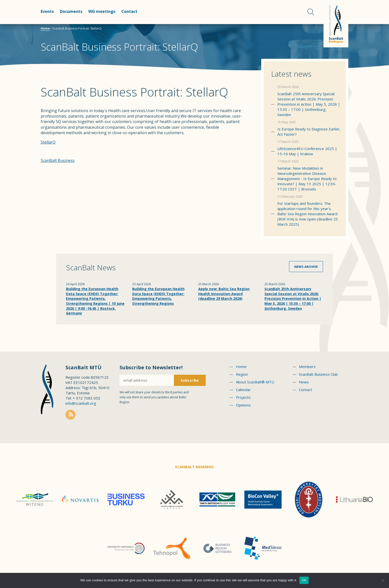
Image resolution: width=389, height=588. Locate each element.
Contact (129, 11)
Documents (71, 11)
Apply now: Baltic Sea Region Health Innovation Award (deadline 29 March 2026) (224, 294)
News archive (306, 267)
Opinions (243, 405)
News (304, 382)
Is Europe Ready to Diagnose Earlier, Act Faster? (309, 132)
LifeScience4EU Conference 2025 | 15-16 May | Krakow (307, 151)
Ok (304, 580)
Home (45, 28)
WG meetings (102, 11)
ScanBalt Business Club (318, 374)
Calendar (243, 390)
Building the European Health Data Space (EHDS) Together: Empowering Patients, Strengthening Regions (158, 296)
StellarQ (48, 142)
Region (242, 374)
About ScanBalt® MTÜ (255, 382)
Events (47, 11)
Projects (243, 397)
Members (307, 367)
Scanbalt (336, 24)
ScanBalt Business (58, 160)
